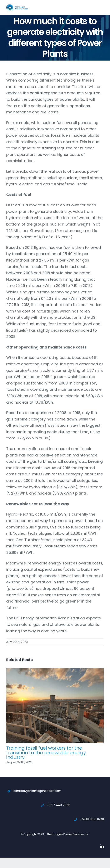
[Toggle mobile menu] (102, 6)
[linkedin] (102, 846)
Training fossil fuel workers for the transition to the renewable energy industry (46, 753)
